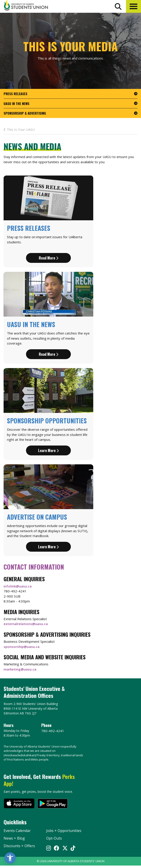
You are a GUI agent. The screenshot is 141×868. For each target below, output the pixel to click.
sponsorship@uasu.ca (22, 647)
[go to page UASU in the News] (70, 104)
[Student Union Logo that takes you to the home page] (26, 6)
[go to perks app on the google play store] (53, 804)
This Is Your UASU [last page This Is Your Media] (19, 129)
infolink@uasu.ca (18, 586)
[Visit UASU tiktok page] (73, 848)
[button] (133, 6)
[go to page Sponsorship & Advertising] (70, 113)
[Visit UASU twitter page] (65, 848)
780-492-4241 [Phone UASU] (53, 731)
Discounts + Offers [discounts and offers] (19, 846)
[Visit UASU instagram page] (49, 848)
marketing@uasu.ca (20, 669)
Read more (49, 258)
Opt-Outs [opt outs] (54, 838)
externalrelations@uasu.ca (26, 624)
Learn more (48, 450)
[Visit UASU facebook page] (56, 848)
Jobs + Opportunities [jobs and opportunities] (64, 831)
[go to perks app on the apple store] (19, 804)
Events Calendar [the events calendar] (17, 831)
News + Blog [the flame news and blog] (14, 838)
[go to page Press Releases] (70, 94)
